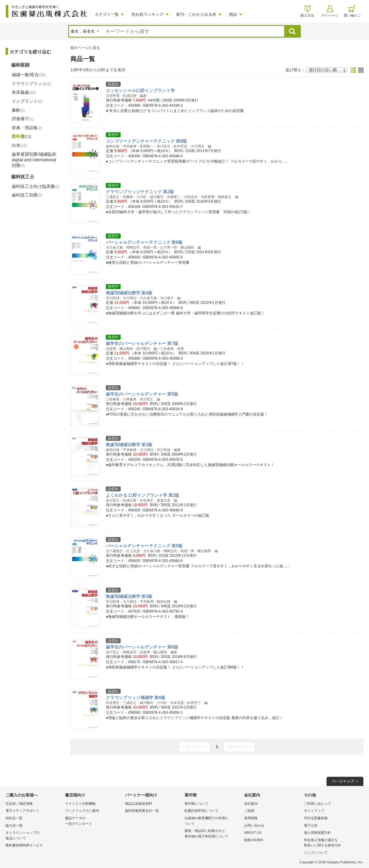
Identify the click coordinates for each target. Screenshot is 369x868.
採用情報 (251, 818)
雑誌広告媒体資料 (139, 804)
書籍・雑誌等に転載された (213, 834)
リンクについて (316, 853)
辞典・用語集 (27, 128)
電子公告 (311, 825)
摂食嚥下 (23, 119)
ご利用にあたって (317, 804)
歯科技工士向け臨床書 (36, 186)
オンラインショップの (34, 836)
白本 (19, 145)
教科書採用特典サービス (24, 845)
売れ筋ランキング (147, 14)
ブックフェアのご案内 (82, 811)
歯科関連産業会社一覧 (142, 811)
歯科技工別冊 (27, 195)
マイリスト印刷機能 (80, 804)
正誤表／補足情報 (19, 804)
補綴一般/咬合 (29, 75)
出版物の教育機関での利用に (213, 821)
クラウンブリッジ (31, 84)
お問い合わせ (254, 825)
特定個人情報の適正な (332, 843)
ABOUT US (253, 833)
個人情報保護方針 (317, 833)
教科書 (21, 136)
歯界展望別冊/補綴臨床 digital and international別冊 (34, 160)
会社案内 (251, 804)
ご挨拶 (249, 811)
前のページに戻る (85, 48)
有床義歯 (24, 92)
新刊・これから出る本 (196, 14)
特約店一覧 (14, 818)
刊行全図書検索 (316, 818)
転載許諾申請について (201, 811)
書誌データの (93, 821)
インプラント (27, 101)
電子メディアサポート (23, 811)
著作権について (196, 804)
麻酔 (18, 110)
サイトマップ (314, 811)
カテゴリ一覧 (107, 14)
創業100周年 (254, 840)
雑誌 (233, 14)
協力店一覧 (14, 825)
